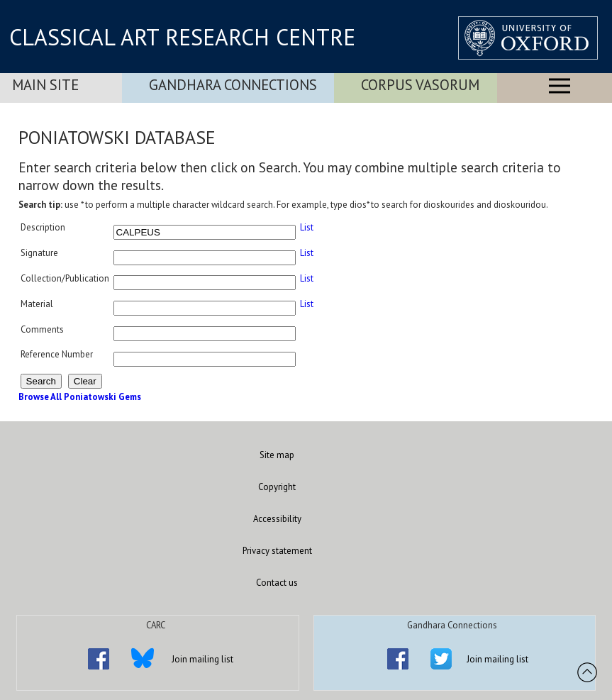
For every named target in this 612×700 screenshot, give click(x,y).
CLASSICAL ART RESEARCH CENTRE (182, 37)
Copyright (277, 487)
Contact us (277, 583)
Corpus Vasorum (420, 85)
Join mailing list (202, 659)
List (307, 227)
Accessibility (277, 519)
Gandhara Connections (233, 85)
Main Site (45, 85)
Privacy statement (277, 551)
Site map (277, 455)
